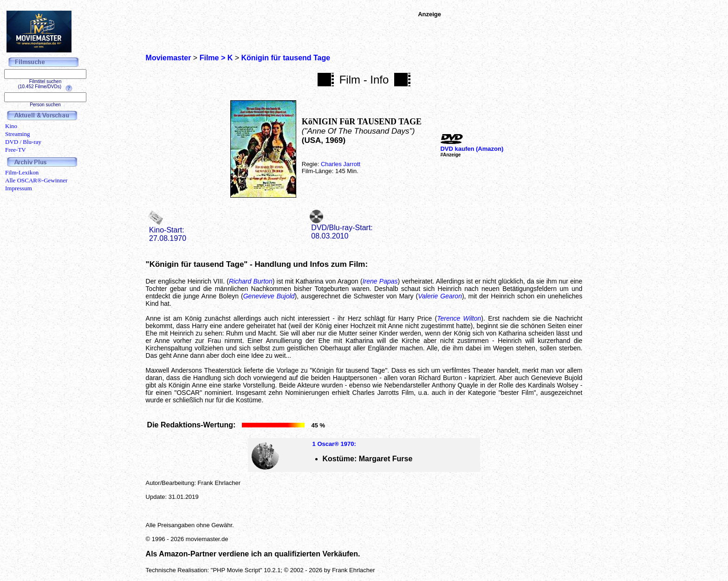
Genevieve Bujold (269, 296)
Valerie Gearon (440, 296)
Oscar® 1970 (335, 444)
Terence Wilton (459, 318)
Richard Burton (251, 281)
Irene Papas (380, 281)
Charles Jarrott (341, 164)
